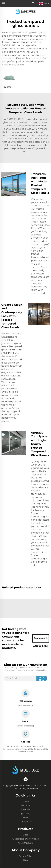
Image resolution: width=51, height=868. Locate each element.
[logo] (26, 11)
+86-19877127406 (26, 705)
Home (26, 801)
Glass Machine (26, 843)
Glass (26, 835)
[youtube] (26, 779)
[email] (26, 726)
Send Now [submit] (42, 678)
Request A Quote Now (41, 640)
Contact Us (26, 822)
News (26, 817)
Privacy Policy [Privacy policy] (26, 856)
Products (26, 809)
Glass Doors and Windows (26, 839)
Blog (26, 860)
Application (26, 813)
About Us (26, 805)
